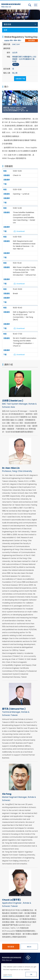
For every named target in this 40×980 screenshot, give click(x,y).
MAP (15, 64)
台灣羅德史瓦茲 (12, 5)
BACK (29, 947)
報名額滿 (31, 40)
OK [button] (31, 974)
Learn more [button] (8, 975)
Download (21, 231)
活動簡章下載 (20, 79)
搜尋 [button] (30, 5)
